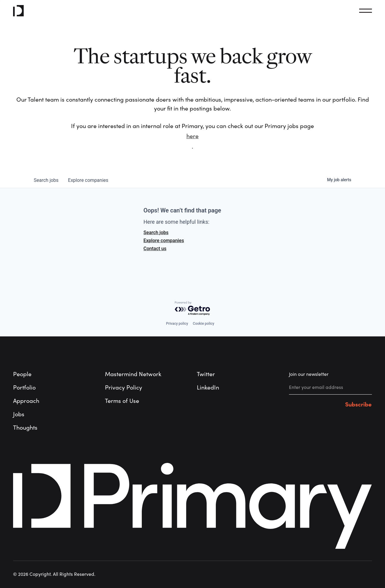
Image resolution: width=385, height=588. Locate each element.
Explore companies (164, 241)
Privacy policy (177, 324)
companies (88, 180)
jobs (46, 180)
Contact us (155, 249)
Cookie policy (204, 324)
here (192, 136)
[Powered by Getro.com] (193, 309)
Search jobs (156, 232)
